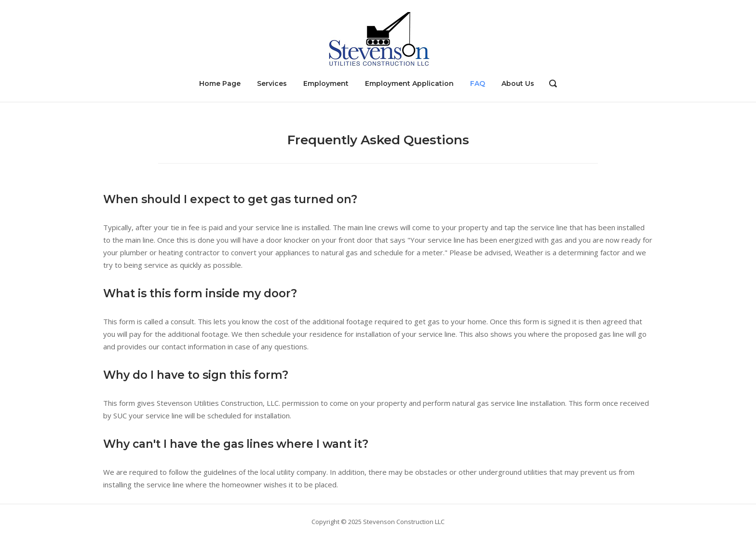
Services (272, 83)
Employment (326, 83)
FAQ (478, 83)
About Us (518, 83)
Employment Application (409, 83)
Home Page (220, 83)
